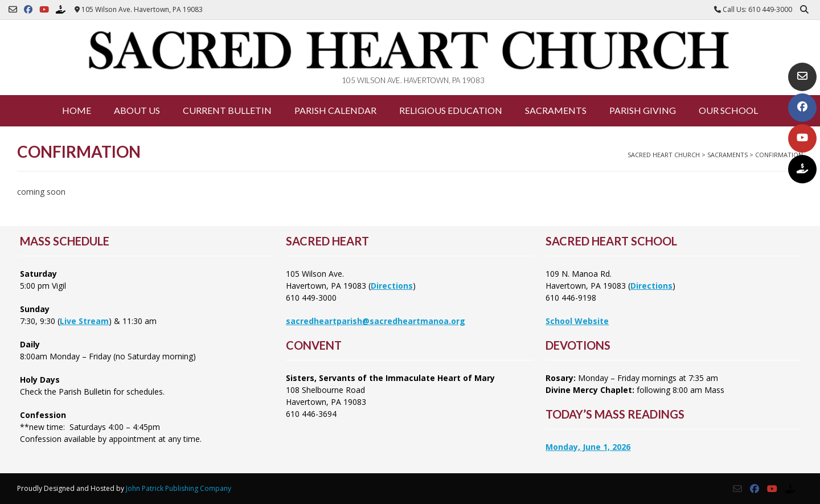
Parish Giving (643, 110)
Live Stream (84, 321)
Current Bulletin (227, 110)
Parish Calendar (335, 110)
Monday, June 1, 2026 (588, 447)
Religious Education (451, 110)
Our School (728, 110)
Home (77, 110)
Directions (392, 286)
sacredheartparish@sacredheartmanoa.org (376, 321)
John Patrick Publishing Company (179, 488)
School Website (577, 321)
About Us (137, 110)
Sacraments (556, 110)
